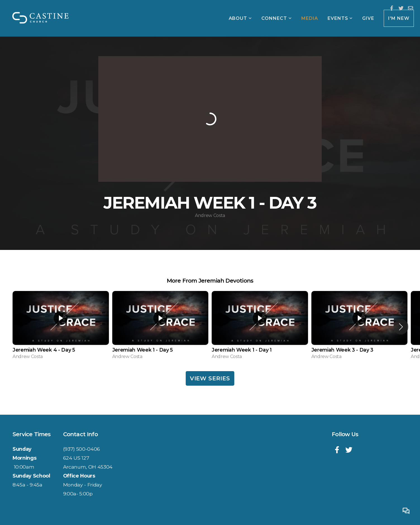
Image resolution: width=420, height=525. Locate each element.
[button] (401, 327)
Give (368, 18)
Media (310, 18)
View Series (210, 378)
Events (340, 18)
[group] (61, 327)
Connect (277, 18)
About (240, 18)
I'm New (399, 18)
